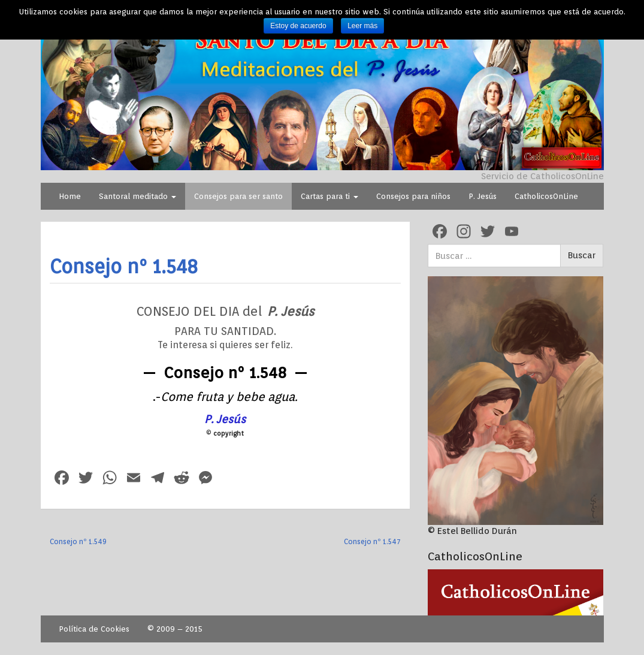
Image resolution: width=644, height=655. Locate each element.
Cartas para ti (329, 196)
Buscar (582, 255)
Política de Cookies (94, 629)
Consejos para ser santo (238, 196)
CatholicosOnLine (546, 196)
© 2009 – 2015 (175, 629)
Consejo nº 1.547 (372, 541)
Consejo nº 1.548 (124, 266)
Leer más (362, 26)
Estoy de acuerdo (298, 26)
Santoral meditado (137, 196)
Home (70, 196)
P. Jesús (483, 196)
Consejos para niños (413, 196)
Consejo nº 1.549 (78, 541)
